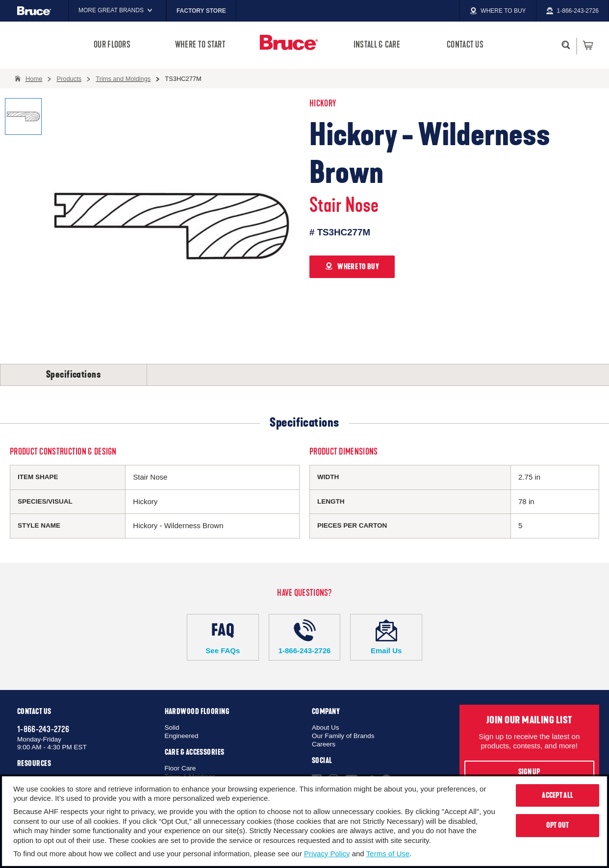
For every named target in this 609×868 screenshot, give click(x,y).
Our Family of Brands (343, 736)
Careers (324, 744)
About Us (326, 728)
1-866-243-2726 (305, 637)
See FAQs (223, 637)
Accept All (558, 795)
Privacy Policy (327, 854)
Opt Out (558, 825)
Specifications (74, 375)
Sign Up (529, 772)
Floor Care (180, 768)
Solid (172, 728)
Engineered (182, 736)
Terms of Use (388, 854)
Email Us (386, 637)
